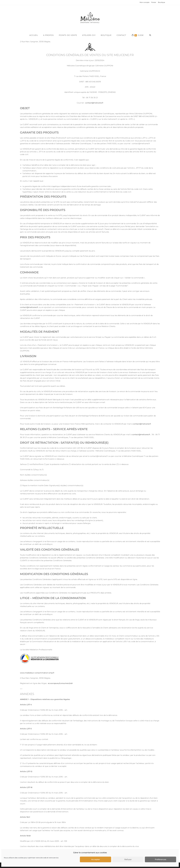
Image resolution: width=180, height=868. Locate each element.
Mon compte (144, 2)
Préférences (161, 859)
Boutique (161, 2)
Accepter (96, 859)
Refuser (128, 859)
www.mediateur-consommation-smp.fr (37, 673)
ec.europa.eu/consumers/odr (60, 683)
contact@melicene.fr (94, 103)
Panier (154, 2)
